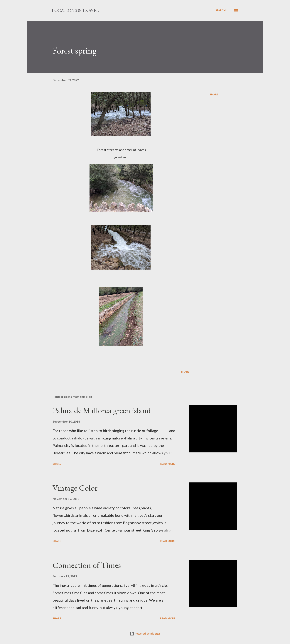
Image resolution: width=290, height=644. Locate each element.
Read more (168, 464)
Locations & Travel (75, 10)
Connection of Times (87, 565)
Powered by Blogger (145, 634)
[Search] (220, 10)
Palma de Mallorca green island (102, 410)
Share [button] (214, 94)
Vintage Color (75, 488)
